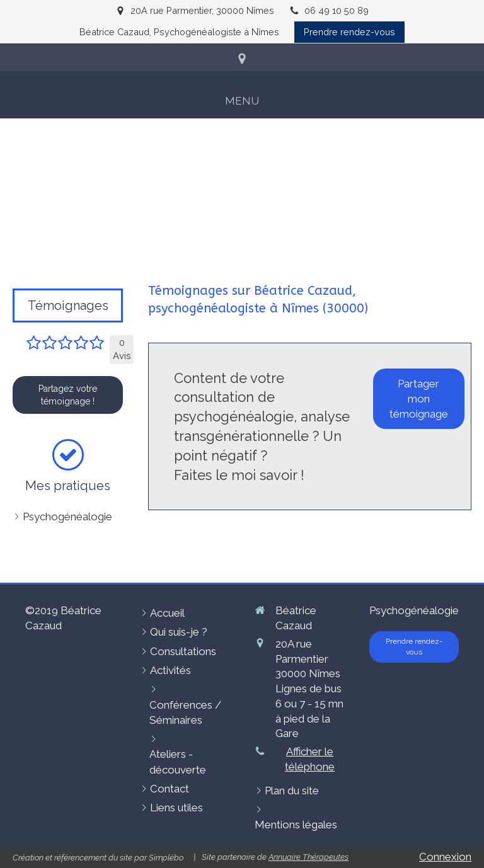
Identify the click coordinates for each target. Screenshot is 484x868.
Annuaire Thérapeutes (308, 857)
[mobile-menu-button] (242, 101)
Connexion (445, 857)
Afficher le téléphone (310, 759)
